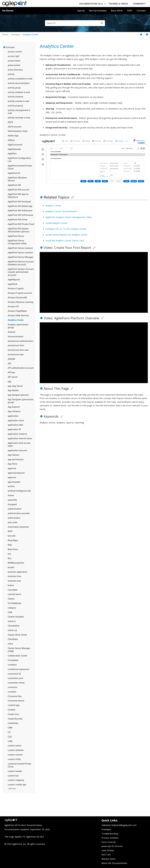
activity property (15, 106)
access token (14, 61)
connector (13, 687)
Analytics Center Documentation (61, 211)
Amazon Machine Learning (21, 302)
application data (15, 425)
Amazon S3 (13, 306)
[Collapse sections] (141, 35)
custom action (15, 746)
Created (11, 710)
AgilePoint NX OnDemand (20, 211)
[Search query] (75, 23)
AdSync (11, 140)
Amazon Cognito (16, 289)
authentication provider (19, 513)
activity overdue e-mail (18, 101)
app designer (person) (18, 395)
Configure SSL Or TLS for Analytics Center (66, 229)
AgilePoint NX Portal (18, 220)
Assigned (12, 504)
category (12, 608)
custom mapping (16, 780)
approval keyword (16, 473)
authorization (14, 518)
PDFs (130, 11)
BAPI (10, 531)
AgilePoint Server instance (20, 248)
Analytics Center (31, 35)
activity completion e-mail (20, 79)
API (9, 364)
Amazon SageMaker (17, 311)
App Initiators (14, 411)
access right (14, 56)
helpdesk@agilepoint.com (124, 825)
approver (12, 477)
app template (14, 482)
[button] (4, 47)
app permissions (16, 459)
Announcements (16, 337)
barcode (12, 536)
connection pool (15, 678)
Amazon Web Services (18, 316)
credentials (13, 723)
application (13, 416)
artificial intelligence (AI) (19, 491)
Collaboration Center (18, 656)
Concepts (141, 11)
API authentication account (21, 368)
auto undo (13, 522)
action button (14, 65)
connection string (16, 683)
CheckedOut (14, 626)
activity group (14, 88)
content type (14, 705)
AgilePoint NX (14, 185)
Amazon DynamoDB (17, 298)
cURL (10, 741)
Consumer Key (15, 696)
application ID (14, 429)
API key (11, 372)
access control (15, 52)
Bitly (10, 545)
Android (11, 332)
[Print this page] (147, 35)
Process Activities (110, 838)
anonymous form (16, 345)
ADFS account (15, 127)
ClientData (13, 639)
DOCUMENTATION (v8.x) (91, 4)
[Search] (102, 23)
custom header (15, 771)
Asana (11, 495)
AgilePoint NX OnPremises (20, 215)
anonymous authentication (21, 341)
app (10, 382)
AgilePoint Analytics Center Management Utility (69, 217)
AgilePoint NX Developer (19, 202)
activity (11, 74)
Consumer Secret (16, 701)
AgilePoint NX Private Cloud (21, 224)
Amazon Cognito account (20, 293)
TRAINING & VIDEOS (118, 4)
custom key (13, 776)
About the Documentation (114, 863)
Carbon (11, 599)
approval (12, 468)
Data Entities (108, 850)
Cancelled (12, 590)
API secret (13, 377)
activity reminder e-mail (19, 118)
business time (14, 576)
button (11, 585)
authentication (15, 509)
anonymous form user (18, 350)
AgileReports (14, 280)
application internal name (20, 438)
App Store (12, 464)
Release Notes (109, 859)
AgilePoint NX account (18, 190)
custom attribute (16, 750)
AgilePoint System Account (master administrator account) (21, 272)
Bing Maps (13, 540)
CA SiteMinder (15, 603)
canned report (14, 594)
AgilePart (12, 154)
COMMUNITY (139, 4)
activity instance (16, 97)
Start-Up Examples (98, 11)
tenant (113, 127)
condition (12, 665)
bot (9, 554)
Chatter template (16, 617)
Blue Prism (13, 549)
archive (11, 486)
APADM (11, 359)
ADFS (10, 122)
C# (9, 732)
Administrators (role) (18, 131)
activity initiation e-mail (19, 92)
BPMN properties (16, 563)
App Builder (13, 390)
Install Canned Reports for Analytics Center (67, 235)
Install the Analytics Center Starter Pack (65, 240)
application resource (18, 450)
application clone (16, 420)
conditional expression (19, 669)
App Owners (14, 455)
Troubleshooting (110, 834)
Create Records (15, 719)
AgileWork (13, 284)
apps (81, 59)
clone (10, 644)
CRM (10, 728)
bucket (11, 567)
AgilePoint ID (14, 173)
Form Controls (109, 842)
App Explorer (14, 407)
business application (18, 572)
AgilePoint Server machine (20, 253)
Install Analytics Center (57, 223)
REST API (106, 855)
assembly (12, 500)
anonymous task (16, 355)
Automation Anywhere (18, 527)
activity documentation (19, 83)
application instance (17, 434)
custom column (15, 755)
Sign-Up (81, 11)
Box (10, 558)
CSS (10, 737)
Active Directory (15, 70)
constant (12, 692)
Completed (13, 660)
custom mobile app (17, 785)
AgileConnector (15, 145)
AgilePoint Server (16, 236)
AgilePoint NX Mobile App (20, 206)
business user (14, 581)
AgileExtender (14, 149)
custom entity (14, 759)
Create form (13, 714)
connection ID (14, 674)
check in (12, 621)
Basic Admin (117, 11)
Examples (106, 829)
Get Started (8, 11)
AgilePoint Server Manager (20, 257)
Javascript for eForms (112, 846)
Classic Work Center (17, 635)
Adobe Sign (13, 136)
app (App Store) (15, 386)
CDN (10, 612)
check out (12, 630)
